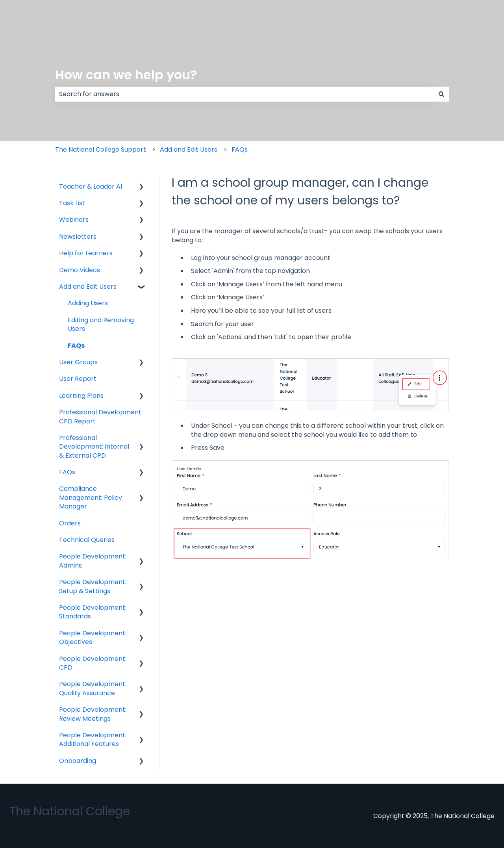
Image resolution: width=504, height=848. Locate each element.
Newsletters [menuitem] (78, 237)
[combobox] (245, 94)
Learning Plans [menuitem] (81, 396)
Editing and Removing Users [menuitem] (101, 324)
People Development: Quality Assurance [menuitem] (93, 688)
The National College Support (101, 149)
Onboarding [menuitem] (78, 761)
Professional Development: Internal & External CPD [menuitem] (94, 447)
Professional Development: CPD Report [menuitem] (101, 417)
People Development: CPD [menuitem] (93, 663)
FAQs (240, 149)
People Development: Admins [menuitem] (93, 561)
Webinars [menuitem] (74, 220)
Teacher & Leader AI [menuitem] (91, 186)
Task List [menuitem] (72, 203)
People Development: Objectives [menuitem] (93, 637)
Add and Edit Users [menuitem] (88, 287)
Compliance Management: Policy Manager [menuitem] (91, 497)
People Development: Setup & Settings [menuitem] (93, 586)
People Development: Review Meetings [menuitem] (93, 714)
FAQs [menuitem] (76, 346)
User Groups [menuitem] (78, 362)
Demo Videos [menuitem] (80, 270)
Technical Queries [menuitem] (87, 540)
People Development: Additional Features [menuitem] (93, 739)
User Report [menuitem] (78, 379)
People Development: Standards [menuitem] (93, 612)
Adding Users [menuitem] (88, 303)
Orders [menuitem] (70, 523)
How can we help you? (126, 75)
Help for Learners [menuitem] (86, 253)
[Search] (441, 94)
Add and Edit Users (189, 149)
